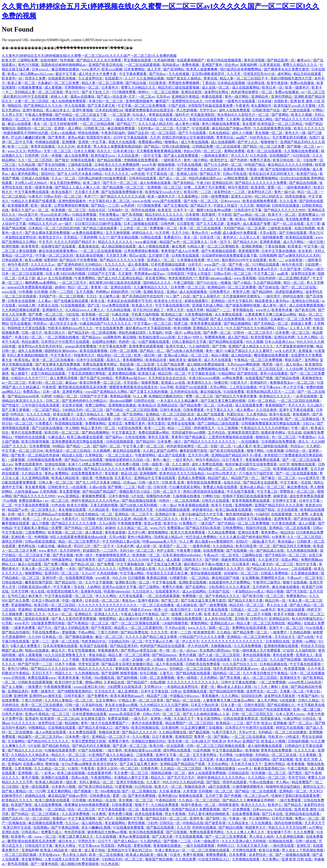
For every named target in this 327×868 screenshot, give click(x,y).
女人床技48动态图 (219, 619)
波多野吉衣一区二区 (262, 691)
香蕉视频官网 (249, 251)
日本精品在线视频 (232, 83)
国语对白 (48, 174)
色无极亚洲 (91, 859)
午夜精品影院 (166, 800)
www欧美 (103, 578)
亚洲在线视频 (56, 464)
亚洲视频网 (149, 473)
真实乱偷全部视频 (90, 255)
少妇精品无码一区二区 (126, 641)
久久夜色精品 (257, 414)
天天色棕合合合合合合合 (168, 378)
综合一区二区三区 (82, 809)
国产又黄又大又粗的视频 (149, 392)
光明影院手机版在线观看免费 (211, 106)
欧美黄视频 (296, 764)
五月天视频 (85, 292)
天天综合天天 (285, 637)
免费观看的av (297, 596)
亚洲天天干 (166, 169)
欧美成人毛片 (143, 305)
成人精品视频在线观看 (119, 246)
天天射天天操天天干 (247, 764)
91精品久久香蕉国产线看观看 (34, 201)
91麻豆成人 (57, 437)
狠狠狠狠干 (270, 142)
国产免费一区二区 (217, 333)
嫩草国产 (163, 101)
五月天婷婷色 (70, 551)
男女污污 (73, 92)
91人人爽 (140, 396)
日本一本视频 (52, 156)
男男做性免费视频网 (184, 83)
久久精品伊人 (211, 169)
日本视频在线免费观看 (279, 442)
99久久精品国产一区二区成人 (122, 219)
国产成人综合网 (37, 560)
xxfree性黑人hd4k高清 (305, 682)
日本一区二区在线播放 (307, 673)
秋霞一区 (144, 487)
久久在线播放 (262, 823)
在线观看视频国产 (191, 60)
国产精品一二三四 (105, 205)
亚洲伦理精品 (282, 97)
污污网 (136, 292)
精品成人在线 (73, 455)
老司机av (145, 269)
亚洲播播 (69, 142)
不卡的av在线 (175, 628)
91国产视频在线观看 (154, 342)
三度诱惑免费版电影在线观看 (231, 437)
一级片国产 (207, 523)
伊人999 (213, 260)
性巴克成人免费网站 (202, 537)
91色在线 (58, 505)
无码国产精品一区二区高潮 (245, 228)
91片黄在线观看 (284, 523)
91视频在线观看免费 (60, 750)
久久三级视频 (228, 428)
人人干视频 (71, 659)
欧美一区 (162, 610)
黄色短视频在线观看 (206, 573)
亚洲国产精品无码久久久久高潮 (279, 505)
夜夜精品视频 (121, 396)
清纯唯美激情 (229, 805)
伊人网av (283, 782)
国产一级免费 (172, 614)
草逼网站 (25, 610)
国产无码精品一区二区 (271, 324)
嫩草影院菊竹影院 (194, 451)
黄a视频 (229, 519)
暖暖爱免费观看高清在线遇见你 (150, 110)
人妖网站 (94, 587)
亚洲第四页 (184, 737)
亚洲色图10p (168, 796)
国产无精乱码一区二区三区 (286, 555)
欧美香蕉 (84, 146)
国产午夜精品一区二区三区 (89, 623)
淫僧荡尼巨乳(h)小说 (260, 74)
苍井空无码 (297, 778)
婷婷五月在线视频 (290, 728)
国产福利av (114, 437)
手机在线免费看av (46, 632)
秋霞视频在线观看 (69, 423)
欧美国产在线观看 (94, 646)
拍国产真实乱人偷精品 (184, 78)
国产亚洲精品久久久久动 (43, 106)
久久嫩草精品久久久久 (151, 287)
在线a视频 (158, 682)
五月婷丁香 (214, 796)
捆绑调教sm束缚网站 (41, 283)
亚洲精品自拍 (279, 619)
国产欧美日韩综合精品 (96, 787)
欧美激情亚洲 (204, 632)
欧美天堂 (9, 60)
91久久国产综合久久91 (240, 664)
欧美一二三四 (155, 428)
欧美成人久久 (177, 119)
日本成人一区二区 (122, 269)
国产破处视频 (179, 319)
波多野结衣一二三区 (230, 192)
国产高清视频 (133, 215)
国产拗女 (62, 160)
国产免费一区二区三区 (46, 314)
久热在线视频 (136, 437)
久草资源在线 (270, 65)
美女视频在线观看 (73, 510)
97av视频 (10, 501)
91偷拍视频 (244, 755)
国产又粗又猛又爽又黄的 (139, 764)
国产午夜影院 (102, 628)
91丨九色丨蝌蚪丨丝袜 (271, 687)
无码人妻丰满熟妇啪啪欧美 (28, 355)
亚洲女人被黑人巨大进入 (67, 419)
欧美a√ (13, 74)
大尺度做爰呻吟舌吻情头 (242, 296)
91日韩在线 (302, 156)
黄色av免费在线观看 (135, 837)
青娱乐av (129, 600)
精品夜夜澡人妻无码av (272, 301)
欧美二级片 (92, 183)
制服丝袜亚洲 (110, 732)
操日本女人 (67, 841)
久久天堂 (234, 74)
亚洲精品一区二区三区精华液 (250, 637)
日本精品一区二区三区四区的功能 (55, 228)
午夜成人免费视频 (39, 115)
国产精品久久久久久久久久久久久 (210, 442)
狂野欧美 (126, 569)
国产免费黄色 (98, 696)
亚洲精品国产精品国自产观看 (183, 764)
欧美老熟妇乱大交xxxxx (149, 669)
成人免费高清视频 (64, 378)
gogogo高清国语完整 (125, 714)
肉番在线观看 (212, 97)
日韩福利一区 (119, 210)
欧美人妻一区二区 (22, 83)
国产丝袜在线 (269, 287)
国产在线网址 (196, 587)
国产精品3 (193, 569)
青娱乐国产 (294, 360)
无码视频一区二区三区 (216, 791)
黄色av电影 (76, 137)
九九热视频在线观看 (302, 551)
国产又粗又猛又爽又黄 (165, 564)
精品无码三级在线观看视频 (179, 87)
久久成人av (207, 269)
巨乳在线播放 (21, 324)
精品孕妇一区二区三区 (115, 355)
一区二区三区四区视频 (19, 855)
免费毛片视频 (173, 587)
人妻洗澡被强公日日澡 (179, 469)
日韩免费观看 (194, 410)
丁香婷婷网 (89, 237)
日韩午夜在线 (171, 410)
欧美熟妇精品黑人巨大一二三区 (271, 392)
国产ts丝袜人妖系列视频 (185, 351)
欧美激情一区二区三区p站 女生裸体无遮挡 (73, 719)
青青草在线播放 (43, 146)
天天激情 (125, 274)
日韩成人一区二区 (245, 610)
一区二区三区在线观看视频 (101, 251)
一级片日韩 (315, 242)
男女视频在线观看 (138, 60)
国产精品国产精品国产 (100, 492)
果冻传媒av (287, 541)
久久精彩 (314, 446)
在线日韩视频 (305, 228)
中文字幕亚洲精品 (231, 269)
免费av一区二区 (307, 818)
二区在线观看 (302, 569)
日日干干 (105, 841)
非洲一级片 (17, 514)
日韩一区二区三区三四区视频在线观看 (216, 746)
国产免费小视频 (56, 564)
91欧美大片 (239, 383)
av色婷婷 (128, 205)
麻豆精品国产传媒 (226, 578)
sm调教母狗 (112, 337)
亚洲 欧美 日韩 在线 (297, 859)
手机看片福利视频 (146, 314)
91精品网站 (227, 373)
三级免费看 (145, 755)
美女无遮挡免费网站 (66, 183)
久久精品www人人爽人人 (85, 310)
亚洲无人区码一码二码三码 (118, 768)
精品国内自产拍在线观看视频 (268, 709)
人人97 (130, 78)
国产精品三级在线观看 (100, 228)
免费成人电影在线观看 (221, 487)
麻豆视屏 (179, 246)
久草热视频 (49, 492)
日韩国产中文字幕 (102, 274)
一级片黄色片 (183, 460)
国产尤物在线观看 (293, 233)
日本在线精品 (219, 133)
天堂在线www (50, 855)
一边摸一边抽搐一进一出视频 (141, 659)
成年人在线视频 (30, 351)
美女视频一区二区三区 (136, 800)
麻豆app (72, 383)
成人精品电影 (242, 355)
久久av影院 (107, 523)
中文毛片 (46, 242)
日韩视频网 (268, 255)
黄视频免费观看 (94, 496)
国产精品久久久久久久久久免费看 (261, 183)
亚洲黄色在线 (91, 591)
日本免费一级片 (170, 442)
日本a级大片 (201, 741)
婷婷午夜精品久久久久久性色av (96, 501)
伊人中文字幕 (294, 387)
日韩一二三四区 (62, 292)
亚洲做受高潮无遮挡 (244, 432)
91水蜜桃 (99, 814)
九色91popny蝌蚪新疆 (244, 364)
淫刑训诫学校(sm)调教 (189, 432)
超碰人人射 (60, 97)
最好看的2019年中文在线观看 (26, 97)
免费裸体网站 (96, 423)
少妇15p (309, 423)
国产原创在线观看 (308, 519)
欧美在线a (23, 360)
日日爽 (7, 696)
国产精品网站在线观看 (226, 342)
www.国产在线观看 (167, 201)
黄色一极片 (214, 351)
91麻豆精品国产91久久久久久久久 (106, 324)
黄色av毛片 (200, 233)
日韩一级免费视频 (215, 196)
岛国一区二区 (221, 446)
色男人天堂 (176, 310)
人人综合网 (294, 369)
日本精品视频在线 (274, 664)
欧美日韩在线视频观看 (225, 60)
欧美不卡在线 (222, 505)
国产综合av (158, 74)
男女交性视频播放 (82, 650)
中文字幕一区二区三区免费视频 (142, 106)
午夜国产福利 (308, 696)
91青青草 (279, 537)
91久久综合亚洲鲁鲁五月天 (66, 655)
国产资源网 (110, 673)
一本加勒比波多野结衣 (19, 237)
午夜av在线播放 (262, 782)
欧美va (241, 219)
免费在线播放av (31, 501)
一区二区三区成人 (119, 455)
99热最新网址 (62, 560)
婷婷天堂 (314, 610)
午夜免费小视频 (189, 551)
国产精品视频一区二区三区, (124, 187)
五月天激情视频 (118, 233)
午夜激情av (158, 319)
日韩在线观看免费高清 (241, 719)
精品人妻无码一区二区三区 (273, 564)
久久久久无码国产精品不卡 (75, 242)
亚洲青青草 (283, 519)
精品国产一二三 (218, 310)
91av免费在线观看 (116, 305)
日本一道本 (52, 392)
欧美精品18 (147, 405)
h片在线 (138, 496)
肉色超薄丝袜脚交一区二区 (252, 92)
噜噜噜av (172, 142)
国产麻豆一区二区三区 (279, 478)
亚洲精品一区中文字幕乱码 (232, 301)
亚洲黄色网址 (73, 392)
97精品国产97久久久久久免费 (202, 637)
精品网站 (295, 623)
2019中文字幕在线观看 (131, 137)
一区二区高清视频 (186, 501)
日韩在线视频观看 (120, 442)
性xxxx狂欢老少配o (56, 215)
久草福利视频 (164, 60)
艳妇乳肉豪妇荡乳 (133, 333)
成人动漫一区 (147, 546)
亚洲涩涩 (116, 423)
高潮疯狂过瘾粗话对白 (166, 396)
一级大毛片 (140, 719)
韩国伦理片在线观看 (91, 269)
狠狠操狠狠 (167, 165)
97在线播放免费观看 (129, 827)
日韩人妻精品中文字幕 (189, 342)
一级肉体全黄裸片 (215, 156)
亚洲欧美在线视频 (193, 582)
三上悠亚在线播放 (243, 387)
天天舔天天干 (184, 719)
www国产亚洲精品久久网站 (107, 392)
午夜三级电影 (184, 283)
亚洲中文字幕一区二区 (173, 755)
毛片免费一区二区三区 (132, 773)
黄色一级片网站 (237, 97)
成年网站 (285, 74)
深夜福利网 (249, 65)
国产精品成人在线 (270, 551)
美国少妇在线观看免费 (207, 119)
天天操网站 (17, 741)
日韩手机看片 (75, 696)
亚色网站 (311, 360)
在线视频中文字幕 (130, 818)
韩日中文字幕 (306, 564)
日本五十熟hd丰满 (46, 600)
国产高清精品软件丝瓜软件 (143, 296)
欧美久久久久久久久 (309, 128)
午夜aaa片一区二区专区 (222, 555)
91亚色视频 (202, 750)
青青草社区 (225, 137)
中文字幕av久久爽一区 (163, 641)
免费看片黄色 (135, 423)
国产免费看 (106, 564)
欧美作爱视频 (262, 337)
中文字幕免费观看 (133, 74)
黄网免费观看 (217, 855)
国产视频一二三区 (122, 487)
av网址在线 (193, 333)
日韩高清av (30, 832)
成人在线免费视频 (48, 805)
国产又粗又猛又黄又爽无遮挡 (204, 600)
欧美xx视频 (33, 260)
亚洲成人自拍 (187, 174)
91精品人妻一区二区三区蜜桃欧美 (213, 246)
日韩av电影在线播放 (41, 541)
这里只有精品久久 (90, 414)
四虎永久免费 (36, 78)
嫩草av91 (304, 60)
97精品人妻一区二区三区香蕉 (141, 700)
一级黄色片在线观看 (240, 101)
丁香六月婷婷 (108, 632)
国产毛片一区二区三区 (121, 183)
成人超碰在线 (187, 605)
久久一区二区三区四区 (36, 160)
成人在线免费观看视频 (307, 305)
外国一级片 (173, 333)
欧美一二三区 (18, 146)
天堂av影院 (268, 233)
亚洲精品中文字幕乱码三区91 (130, 850)
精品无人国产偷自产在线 (37, 759)
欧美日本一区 (273, 87)
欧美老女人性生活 (168, 301)
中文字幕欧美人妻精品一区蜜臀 (38, 528)
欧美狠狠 (252, 750)
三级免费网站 (36, 532)
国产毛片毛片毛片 (181, 778)
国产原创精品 (184, 183)
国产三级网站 (150, 587)
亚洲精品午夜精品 (186, 97)
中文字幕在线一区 (150, 119)
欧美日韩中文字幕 (69, 682)
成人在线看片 (272, 669)
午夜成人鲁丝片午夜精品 (140, 614)
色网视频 (41, 537)
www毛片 (22, 623)
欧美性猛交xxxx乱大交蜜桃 (295, 106)
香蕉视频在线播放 (167, 846)
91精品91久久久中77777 (30, 378)
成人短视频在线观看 (156, 183)
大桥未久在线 (48, 305)
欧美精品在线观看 (300, 237)
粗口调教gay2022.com (37, 74)
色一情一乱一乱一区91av (179, 650)
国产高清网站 (174, 69)
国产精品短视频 (110, 160)
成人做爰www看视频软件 (214, 541)
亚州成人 (157, 560)
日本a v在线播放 (63, 133)
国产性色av (213, 519)
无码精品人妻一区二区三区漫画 (39, 92)
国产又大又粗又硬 (211, 224)
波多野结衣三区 (260, 192)
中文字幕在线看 (165, 582)
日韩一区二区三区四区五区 (135, 419)
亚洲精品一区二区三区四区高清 (170, 414)
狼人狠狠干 (20, 373)
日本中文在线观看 (90, 360)
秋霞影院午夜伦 (99, 137)
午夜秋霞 (49, 387)
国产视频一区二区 (301, 146)
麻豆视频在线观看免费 (46, 823)
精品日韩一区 (276, 600)
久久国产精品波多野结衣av (238, 419)
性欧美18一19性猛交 (284, 737)
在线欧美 (281, 101)
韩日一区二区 (308, 192)
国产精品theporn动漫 (24, 396)
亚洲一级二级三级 (307, 709)
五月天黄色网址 (205, 755)
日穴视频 (88, 519)
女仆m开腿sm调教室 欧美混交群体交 (90, 764)
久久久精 (247, 205)
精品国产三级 (157, 696)
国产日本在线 (273, 814)
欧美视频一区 (149, 469)
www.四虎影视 (272, 419)
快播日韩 (221, 383)
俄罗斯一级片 (69, 319)
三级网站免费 (28, 60)
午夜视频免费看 (130, 523)
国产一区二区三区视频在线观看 (136, 623)
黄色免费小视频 (121, 814)
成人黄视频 (54, 87)
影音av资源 (153, 523)
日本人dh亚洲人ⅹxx (280, 342)
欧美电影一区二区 (147, 555)
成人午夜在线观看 (170, 664)
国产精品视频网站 (238, 324)
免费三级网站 (96, 405)
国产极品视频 (200, 732)
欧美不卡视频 (284, 614)
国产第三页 (170, 600)
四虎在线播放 (296, 196)
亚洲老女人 (305, 655)
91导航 (7, 623)
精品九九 (158, 778)
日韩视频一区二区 (200, 219)
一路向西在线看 (283, 846)
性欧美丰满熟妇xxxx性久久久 (71, 328)
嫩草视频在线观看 (16, 523)
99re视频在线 (105, 678)
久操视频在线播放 (187, 496)
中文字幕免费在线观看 (32, 192)
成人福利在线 (92, 823)
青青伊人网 (241, 292)
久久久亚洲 (289, 201)
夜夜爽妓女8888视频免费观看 (87, 805)
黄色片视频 (188, 655)
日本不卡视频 (66, 664)
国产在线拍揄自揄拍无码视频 (288, 169)
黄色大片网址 (66, 846)
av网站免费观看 (237, 178)
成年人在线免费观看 (235, 110)
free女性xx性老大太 (222, 473)
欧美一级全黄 (41, 205)
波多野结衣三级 (51, 723)
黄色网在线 (27, 546)
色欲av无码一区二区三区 (203, 151)
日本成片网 (125, 546)
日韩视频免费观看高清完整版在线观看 (271, 423)
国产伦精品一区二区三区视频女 (36, 814)
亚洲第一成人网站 (68, 128)
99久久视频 (254, 342)
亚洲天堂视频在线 (130, 782)
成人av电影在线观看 (51, 732)
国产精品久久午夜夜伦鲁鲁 (237, 396)
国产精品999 (146, 442)
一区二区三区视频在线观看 (209, 850)
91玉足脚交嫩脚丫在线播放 (202, 728)
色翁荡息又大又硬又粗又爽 (167, 573)
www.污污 (158, 528)
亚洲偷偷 (280, 723)
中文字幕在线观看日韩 (173, 305)
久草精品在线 (114, 682)
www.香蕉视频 (245, 278)
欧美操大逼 (147, 373)
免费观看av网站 (151, 142)
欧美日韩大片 (55, 333)
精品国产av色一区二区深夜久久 (184, 242)
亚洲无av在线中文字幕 (120, 587)
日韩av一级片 (313, 269)
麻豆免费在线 (298, 487)
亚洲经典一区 (22, 537)
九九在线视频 (179, 74)
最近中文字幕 (66, 74)
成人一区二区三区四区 (260, 678)
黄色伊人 (230, 237)
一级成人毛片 (124, 119)
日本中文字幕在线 (155, 691)
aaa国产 (242, 137)
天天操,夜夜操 (170, 791)
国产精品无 (293, 805)
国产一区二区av (301, 723)
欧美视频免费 (18, 205)
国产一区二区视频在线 (302, 419)
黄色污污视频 (29, 65)
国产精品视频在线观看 (140, 501)
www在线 (9, 292)
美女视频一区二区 (269, 133)
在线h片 (242, 541)
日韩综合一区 (296, 451)
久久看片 (154, 782)
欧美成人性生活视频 (48, 369)
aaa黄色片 (268, 610)
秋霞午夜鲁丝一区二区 (199, 805)
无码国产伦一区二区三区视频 (62, 296)
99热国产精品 (255, 165)
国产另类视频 (187, 169)
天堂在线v (132, 383)
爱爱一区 (275, 187)
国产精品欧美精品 (56, 746)
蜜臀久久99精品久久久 (139, 87)
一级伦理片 (272, 296)
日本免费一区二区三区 (188, 287)
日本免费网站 (135, 69)
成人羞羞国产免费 (257, 224)
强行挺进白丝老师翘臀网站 (241, 69)
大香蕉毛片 (70, 519)
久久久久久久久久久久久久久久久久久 (108, 605)
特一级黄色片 (187, 759)
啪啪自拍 (15, 106)
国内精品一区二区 (227, 673)
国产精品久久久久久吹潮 (83, 610)
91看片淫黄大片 (225, 732)
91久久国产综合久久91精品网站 (251, 328)
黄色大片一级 (296, 133)
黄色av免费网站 (57, 473)
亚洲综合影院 (192, 92)
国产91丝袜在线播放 (48, 428)
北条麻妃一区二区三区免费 (59, 83)
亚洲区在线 (11, 832)
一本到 (71, 569)
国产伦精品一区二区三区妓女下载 (81, 115)
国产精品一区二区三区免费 (264, 146)
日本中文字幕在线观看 (211, 610)
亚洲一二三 (41, 641)
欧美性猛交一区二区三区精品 (280, 124)
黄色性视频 (137, 823)
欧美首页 (165, 210)
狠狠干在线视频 (295, 582)
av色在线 (138, 174)
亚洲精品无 (84, 614)
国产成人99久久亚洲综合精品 (121, 278)
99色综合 (17, 414)
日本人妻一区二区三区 (251, 659)
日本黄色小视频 (64, 787)
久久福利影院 (200, 346)
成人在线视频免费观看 (69, 101)
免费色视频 (191, 65)
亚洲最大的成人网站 (257, 119)
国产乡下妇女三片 (96, 92)
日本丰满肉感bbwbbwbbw (182, 555)
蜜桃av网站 (94, 682)
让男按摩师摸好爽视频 (72, 205)
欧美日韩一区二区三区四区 (55, 605)
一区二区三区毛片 (73, 283)
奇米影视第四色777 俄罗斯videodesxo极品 (200, 278)
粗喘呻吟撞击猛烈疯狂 (284, 787)
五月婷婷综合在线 (184, 392)
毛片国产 (183, 128)
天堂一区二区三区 (58, 151)
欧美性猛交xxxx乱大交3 (164, 192)
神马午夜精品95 (208, 460)
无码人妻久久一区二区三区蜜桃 (83, 759)
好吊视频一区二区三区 (269, 773)
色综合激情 (30, 342)
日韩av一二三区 (259, 469)
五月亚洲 (207, 759)
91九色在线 (259, 156)
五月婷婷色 (261, 587)
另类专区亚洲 (89, 664)
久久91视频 (141, 737)
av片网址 (316, 827)
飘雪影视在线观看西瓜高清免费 (83, 387)
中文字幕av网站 (132, 573)
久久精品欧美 (99, 510)
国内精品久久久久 (157, 283)
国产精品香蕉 (140, 709)
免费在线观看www (42, 678)
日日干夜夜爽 (163, 737)
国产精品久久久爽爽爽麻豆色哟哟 (249, 800)
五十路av (184, 337)
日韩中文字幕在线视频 (239, 682)
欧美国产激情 (22, 805)
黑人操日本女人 (58, 110)
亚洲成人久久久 (107, 614)
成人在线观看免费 (249, 405)
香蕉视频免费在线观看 (263, 460)
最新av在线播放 (83, 97)
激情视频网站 (158, 532)
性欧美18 (219, 741)
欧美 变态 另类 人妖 (220, 614)
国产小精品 (243, 283)
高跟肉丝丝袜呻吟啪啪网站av (64, 65)
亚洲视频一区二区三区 (165, 187)
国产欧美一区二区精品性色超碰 (36, 455)
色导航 (87, 678)
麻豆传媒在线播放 (286, 587)
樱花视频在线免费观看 (272, 355)
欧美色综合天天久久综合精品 (182, 473)
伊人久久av (51, 519)
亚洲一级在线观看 (36, 787)
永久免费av (271, 859)
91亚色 (176, 855)
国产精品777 (127, 124)
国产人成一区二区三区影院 (220, 655)
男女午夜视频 (176, 814)
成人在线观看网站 (246, 87)
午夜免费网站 (85, 278)
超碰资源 (281, 496)
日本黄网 (193, 215)
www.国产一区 (216, 265)
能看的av (59, 818)
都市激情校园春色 (240, 514)
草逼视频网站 (22, 605)
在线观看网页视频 (79, 578)
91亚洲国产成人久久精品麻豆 (111, 755)
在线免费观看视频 (246, 814)
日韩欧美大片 (193, 560)
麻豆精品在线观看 (127, 451)
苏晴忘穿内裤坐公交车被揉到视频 (188, 137)
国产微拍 (122, 728)
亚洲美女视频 (234, 169)
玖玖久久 (104, 151)
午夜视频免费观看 (58, 687)
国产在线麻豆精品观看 (71, 301)
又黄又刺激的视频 (104, 505)
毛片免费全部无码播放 (290, 137)
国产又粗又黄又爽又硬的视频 (224, 401)
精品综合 (287, 532)
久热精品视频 (300, 632)
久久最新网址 (188, 196)
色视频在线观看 (48, 142)
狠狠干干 (142, 805)
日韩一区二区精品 (262, 401)
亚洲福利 (14, 764)
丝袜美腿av (126, 369)
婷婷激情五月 (205, 428)
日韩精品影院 (239, 773)
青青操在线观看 (161, 115)
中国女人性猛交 (226, 205)
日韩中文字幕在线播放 (254, 519)
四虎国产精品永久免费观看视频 (196, 809)
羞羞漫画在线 (89, 246)
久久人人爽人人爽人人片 (246, 832)
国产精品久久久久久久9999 (285, 210)
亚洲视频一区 (29, 773)
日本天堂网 (20, 591)
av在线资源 (294, 260)
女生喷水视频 (73, 405)
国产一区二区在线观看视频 (297, 473)
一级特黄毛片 (171, 160)
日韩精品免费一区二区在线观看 (217, 146)
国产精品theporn (165, 655)
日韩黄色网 (150, 768)
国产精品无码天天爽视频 (292, 546)
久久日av (72, 823)
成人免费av (245, 410)
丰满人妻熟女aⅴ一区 (232, 759)
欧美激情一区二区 (171, 419)
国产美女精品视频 (125, 237)
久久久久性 (160, 632)
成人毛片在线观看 (218, 360)
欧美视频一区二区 (96, 314)
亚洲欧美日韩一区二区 (133, 582)
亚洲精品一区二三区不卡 (134, 514)
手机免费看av (109, 215)
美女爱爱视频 (70, 492)
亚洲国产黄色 (212, 65)
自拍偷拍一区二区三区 (241, 573)
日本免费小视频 (128, 464)
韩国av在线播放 (37, 650)
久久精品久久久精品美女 (30, 755)
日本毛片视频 (283, 818)
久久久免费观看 (170, 569)
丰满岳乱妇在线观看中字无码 (130, 301)
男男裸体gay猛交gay (150, 274)
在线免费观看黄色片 (87, 473)
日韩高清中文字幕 (248, 210)
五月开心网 (137, 532)
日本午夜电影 (119, 496)
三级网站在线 (252, 555)
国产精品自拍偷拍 (16, 632)
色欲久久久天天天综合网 (288, 827)
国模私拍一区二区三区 (35, 128)
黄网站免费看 (235, 151)
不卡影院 (225, 215)
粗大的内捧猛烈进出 (308, 619)
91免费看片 (44, 423)
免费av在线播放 (302, 83)
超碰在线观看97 (197, 301)
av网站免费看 (233, 378)
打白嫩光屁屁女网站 (185, 487)
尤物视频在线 (221, 646)
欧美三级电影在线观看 (271, 446)
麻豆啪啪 (130, 337)
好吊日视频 (149, 673)
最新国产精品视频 (159, 859)
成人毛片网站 (294, 242)
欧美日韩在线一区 (287, 160)
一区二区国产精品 (46, 410)
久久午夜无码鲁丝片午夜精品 (266, 673)
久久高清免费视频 (248, 646)
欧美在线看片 (62, 192)
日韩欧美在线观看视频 (36, 682)
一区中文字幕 (151, 156)
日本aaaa (130, 482)
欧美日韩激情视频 (36, 442)
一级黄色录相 (200, 546)
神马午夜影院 (239, 187)
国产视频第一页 (86, 791)
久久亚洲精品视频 (151, 78)
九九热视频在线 (87, 673)
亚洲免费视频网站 (265, 178)
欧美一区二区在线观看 (265, 151)
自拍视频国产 (280, 156)
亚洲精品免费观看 (48, 610)
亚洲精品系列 (18, 691)
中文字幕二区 (265, 274)
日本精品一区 (53, 637)
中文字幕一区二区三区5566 (23, 451)
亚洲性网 (21, 696)
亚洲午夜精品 (33, 110)
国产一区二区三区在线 (299, 287)
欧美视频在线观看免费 (291, 469)
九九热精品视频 (119, 310)
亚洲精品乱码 (223, 183)
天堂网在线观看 (245, 850)
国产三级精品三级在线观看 (219, 423)
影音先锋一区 (179, 741)
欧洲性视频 (11, 246)
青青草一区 (100, 287)
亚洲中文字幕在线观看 (297, 410)
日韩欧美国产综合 (267, 110)
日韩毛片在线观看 (216, 501)
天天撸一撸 (225, 219)
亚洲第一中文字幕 (92, 142)
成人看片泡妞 (95, 850)
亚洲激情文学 (290, 678)
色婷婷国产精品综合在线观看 (163, 646)
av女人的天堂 (286, 351)
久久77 (104, 237)
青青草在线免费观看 (277, 750)
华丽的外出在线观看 (30, 437)
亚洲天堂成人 (176, 346)
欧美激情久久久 (200, 383)
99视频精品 (37, 728)
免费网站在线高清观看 (250, 628)
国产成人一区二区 (173, 178)
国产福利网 (146, 169)
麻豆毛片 (59, 650)
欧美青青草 (30, 246)
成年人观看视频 (30, 655)
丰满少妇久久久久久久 (58, 169)
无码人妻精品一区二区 (97, 782)
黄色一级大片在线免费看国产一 (105, 723)
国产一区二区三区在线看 (302, 460)
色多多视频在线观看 (194, 505)
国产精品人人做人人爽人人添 (78, 187)
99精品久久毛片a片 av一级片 (51, 224)
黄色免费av (270, 532)
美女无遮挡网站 (209, 719)
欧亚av (266, 723)
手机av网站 (87, 632)
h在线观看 (288, 700)
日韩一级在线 (306, 841)
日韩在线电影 (13, 582)
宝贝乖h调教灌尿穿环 (208, 74)
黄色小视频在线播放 (220, 768)
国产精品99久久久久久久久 (48, 741)
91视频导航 (178, 578)
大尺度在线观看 (131, 596)
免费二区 (114, 414)
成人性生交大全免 (64, 324)
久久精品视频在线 (173, 732)
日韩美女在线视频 (22, 301)
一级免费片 (279, 632)
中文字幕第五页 (124, 432)
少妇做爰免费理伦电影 (48, 623)
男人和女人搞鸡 (262, 837)
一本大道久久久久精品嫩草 (178, 401)
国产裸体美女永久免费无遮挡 (287, 69)
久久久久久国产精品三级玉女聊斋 (152, 637)
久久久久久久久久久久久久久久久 (193, 682)
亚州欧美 (241, 619)
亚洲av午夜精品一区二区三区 (48, 714)
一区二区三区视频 (165, 92)
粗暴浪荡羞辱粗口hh (270, 768)
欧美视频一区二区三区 (69, 210)
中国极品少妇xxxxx (185, 696)
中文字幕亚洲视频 (82, 818)
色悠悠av (35, 151)
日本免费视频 (40, 446)
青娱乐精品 (98, 655)
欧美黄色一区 (13, 78)
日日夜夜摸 (158, 83)
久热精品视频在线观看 (173, 510)
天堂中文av (208, 110)
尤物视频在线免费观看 (141, 160)
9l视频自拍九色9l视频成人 (24, 709)
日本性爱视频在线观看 (168, 265)
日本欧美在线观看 (186, 255)
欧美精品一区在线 (103, 800)
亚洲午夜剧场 (149, 600)
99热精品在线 (193, 823)
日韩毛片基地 (13, 714)
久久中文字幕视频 (99, 582)
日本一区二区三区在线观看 (23, 274)
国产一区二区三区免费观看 (226, 837)
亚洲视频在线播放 (122, 405)
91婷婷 (46, 396)
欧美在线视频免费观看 (260, 201)
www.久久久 (17, 151)
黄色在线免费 (283, 655)
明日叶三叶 (83, 546)
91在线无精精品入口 (214, 859)
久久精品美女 (32, 473)
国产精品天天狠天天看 (246, 600)
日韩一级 (73, 705)
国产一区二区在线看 (289, 224)
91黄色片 (35, 196)
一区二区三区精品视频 (97, 124)
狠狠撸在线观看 (304, 464)
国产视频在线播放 (79, 637)
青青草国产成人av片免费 (180, 251)
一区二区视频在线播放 (62, 337)
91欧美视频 (275, 451)
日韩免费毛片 (220, 292)
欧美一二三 (32, 519)
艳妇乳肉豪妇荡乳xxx (206, 178)
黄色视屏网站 (157, 219)
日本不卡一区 (184, 210)
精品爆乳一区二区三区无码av (41, 737)
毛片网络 (226, 755)
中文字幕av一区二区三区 (153, 324)
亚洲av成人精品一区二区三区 (187, 355)
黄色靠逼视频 (116, 532)
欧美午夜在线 (280, 414)
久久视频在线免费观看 (302, 151)
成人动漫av (294, 364)
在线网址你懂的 (105, 342)
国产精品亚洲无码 (124, 646)
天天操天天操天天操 (252, 846)
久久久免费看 (304, 832)
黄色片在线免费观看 (27, 432)
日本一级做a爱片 (207, 841)
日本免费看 (238, 855)
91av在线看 (315, 628)
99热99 (165, 501)
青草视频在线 (243, 310)
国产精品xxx (92, 337)
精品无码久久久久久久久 (164, 215)
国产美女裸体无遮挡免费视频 (48, 233)
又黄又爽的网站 (60, 791)
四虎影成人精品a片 (169, 537)
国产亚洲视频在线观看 (39, 319)
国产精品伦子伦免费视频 (79, 260)
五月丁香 (313, 224)
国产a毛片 (106, 818)
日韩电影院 (176, 274)
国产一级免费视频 (214, 605)
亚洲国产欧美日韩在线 (106, 65)
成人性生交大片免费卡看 (98, 74)
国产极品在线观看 (161, 827)
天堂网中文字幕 (285, 501)
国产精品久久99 (246, 242)
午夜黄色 (242, 106)
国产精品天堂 (210, 174)
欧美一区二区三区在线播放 (54, 360)
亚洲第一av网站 (304, 641)
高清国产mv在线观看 (192, 387)
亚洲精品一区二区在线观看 (290, 528)
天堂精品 (71, 237)
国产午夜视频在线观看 (219, 251)
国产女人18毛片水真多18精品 (80, 174)
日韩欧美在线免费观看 (203, 664)
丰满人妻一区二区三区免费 (43, 569)
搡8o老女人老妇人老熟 (235, 687)
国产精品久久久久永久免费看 (99, 60)
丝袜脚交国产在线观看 (59, 246)
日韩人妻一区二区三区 (56, 482)
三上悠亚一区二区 (134, 228)
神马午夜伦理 (18, 265)
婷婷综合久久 (143, 233)
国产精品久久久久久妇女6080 (54, 669)
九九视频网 (102, 451)
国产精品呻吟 (263, 292)
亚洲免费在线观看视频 (146, 346)
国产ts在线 (306, 637)
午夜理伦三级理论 (267, 582)
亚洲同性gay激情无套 (46, 696)
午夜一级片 (300, 428)
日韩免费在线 (100, 796)
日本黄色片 (110, 87)
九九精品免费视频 (222, 532)
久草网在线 (94, 455)
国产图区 (296, 773)
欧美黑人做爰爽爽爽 (202, 69)
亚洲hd (172, 292)
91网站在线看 (151, 237)
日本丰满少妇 (124, 151)
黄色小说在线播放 (274, 373)
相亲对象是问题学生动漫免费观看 (251, 464)
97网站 (318, 110)
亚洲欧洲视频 (252, 246)
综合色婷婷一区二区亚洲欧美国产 (285, 278)
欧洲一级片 (85, 555)
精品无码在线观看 (308, 74)
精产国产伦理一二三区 (36, 664)
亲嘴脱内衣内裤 (159, 496)
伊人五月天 (190, 641)
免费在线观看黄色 (29, 464)
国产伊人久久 (248, 142)
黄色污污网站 (18, 669)
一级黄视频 (17, 460)
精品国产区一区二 (245, 478)
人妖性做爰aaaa (26, 492)
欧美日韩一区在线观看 (167, 746)
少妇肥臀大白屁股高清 (125, 687)
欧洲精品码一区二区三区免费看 (232, 287)
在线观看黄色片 (168, 591)
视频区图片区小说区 (135, 492)
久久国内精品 (151, 841)
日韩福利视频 (299, 741)
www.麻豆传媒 (146, 242)
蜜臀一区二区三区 (200, 396)
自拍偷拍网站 (260, 759)
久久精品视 (27, 165)
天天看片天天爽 (87, 192)
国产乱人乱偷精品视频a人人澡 (206, 714)
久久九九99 (67, 146)
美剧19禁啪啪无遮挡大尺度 (292, 78)
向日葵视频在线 (70, 469)
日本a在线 (225, 405)
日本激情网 (170, 728)
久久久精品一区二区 (133, 528)
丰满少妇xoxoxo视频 (205, 378)
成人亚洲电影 (128, 691)
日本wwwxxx (231, 201)
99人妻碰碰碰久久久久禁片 (224, 569)
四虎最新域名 (271, 719)
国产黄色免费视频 (142, 796)
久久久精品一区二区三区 (267, 778)
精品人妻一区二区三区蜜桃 (103, 83)
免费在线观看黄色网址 (100, 364)
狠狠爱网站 (34, 573)
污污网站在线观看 (266, 265)
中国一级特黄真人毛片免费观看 (257, 650)
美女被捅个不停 (279, 832)
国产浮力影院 (297, 591)
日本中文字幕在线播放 (279, 251)
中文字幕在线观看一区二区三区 (69, 596)
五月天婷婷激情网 (64, 124)
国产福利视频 (127, 678)
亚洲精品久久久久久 (209, 328)
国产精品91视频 (231, 827)
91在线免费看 (234, 392)
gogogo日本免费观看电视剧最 (30, 287)
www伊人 (263, 310)
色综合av (298, 446)
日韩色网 (32, 156)
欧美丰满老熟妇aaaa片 (128, 696)
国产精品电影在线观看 (194, 673)
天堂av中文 (248, 732)
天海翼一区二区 (292, 691)
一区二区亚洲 (120, 115)
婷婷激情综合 (203, 510)
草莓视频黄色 (108, 650)
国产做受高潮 (216, 823)
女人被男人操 (110, 296)
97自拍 (288, 650)
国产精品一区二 (152, 351)
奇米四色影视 (75, 832)
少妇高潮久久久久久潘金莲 (230, 587)
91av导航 (167, 387)
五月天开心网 (199, 455)
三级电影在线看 (80, 165)
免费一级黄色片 (43, 691)
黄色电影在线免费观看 (204, 482)
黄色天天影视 (159, 437)
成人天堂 (154, 69)
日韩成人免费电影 (275, 573)
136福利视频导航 (176, 623)
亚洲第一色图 (161, 719)
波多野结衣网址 (217, 92)
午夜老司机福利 (114, 133)
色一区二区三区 (284, 437)
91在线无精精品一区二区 (94, 514)
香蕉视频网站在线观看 (99, 659)
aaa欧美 (283, 274)
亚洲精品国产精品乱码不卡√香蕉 (237, 455)
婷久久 (304, 442)
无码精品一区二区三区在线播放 (283, 732)
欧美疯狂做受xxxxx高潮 (157, 337)
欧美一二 (276, 260)
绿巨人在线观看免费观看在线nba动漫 (79, 537)
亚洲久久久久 (36, 614)
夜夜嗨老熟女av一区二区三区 (293, 383)
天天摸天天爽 (117, 255)
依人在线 (38, 591)
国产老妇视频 (283, 759)
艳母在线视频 (89, 133)
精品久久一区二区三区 (69, 755)
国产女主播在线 (176, 205)
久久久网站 (230, 696)
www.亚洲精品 (69, 496)
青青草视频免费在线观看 (251, 501)
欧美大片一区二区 (169, 787)
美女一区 (41, 124)
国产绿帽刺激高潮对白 (75, 691)
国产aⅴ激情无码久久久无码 (299, 255)
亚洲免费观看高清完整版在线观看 (163, 369)
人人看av (45, 301)
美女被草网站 (32, 859)
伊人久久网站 (106, 596)
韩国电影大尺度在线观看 (27, 328)
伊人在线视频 (75, 106)
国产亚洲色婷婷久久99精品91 (80, 265)
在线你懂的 (49, 60)
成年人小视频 (243, 133)
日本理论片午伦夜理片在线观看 (66, 342)
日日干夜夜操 (86, 219)
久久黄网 (233, 119)
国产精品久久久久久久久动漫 (123, 196)
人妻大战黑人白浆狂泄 (62, 859)
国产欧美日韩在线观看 (227, 451)
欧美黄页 (295, 246)
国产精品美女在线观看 (261, 482)
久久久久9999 (138, 560)
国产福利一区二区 (107, 446)
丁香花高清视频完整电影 (87, 373)
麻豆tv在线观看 (20, 124)
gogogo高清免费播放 (81, 346)
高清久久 (114, 360)
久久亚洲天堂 (269, 560)
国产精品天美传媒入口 (96, 728)
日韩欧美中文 (59, 487)
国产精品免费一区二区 (198, 405)
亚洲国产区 (251, 741)
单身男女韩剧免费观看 (49, 119)
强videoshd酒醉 (121, 401)
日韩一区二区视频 (124, 351)
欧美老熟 (258, 187)
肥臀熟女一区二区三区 (298, 492)
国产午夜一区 (239, 265)
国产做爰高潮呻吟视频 (243, 305)
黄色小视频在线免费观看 (221, 124)
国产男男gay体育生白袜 (139, 650)
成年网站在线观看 (177, 750)
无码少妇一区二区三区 (137, 551)
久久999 (34, 637)
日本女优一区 (211, 237)
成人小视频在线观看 (154, 246)
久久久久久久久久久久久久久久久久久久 (232, 641)
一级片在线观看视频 (199, 846)
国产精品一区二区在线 (184, 700)
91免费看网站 (80, 709)
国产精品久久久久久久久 (98, 569)
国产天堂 (253, 723)
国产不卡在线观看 (193, 133)
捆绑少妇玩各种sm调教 (214, 210)
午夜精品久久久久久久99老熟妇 (265, 428)
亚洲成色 (234, 224)
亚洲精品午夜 (166, 514)
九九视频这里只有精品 (129, 319)
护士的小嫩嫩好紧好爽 (29, 137)
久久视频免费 (13, 614)
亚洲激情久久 (53, 310)
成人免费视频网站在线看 (210, 369)
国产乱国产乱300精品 (97, 378)
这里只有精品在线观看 (48, 373)
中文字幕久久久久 (221, 410)
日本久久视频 (85, 151)
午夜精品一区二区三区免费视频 (259, 360)
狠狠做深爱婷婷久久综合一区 (128, 460)
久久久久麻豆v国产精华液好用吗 (245, 537)
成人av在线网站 (194, 591)
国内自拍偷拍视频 (289, 823)
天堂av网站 (219, 387)
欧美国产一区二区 (174, 546)
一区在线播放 (249, 442)
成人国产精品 (238, 337)
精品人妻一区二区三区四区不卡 (244, 78)
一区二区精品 (199, 578)
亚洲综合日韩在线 (306, 301)
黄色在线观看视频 (257, 655)
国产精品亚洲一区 (281, 60)
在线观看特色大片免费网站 (230, 582)
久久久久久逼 (305, 750)
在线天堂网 (195, 310)
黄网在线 (122, 669)
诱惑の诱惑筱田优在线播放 (204, 492)
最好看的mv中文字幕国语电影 (149, 328)
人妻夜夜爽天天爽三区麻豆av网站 (271, 314)
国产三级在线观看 (297, 110)
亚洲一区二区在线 (66, 641)
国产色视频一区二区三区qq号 (247, 796)
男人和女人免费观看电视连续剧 (118, 146)
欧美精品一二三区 (230, 723)
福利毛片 (182, 115)
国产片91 (45, 628)
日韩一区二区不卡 (167, 492)
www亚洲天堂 (309, 478)
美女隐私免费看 (298, 219)
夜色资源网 (64, 269)
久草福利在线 (92, 705)
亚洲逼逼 (306, 351)
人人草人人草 (250, 237)
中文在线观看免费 (110, 328)
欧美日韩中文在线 (17, 827)
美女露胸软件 (262, 106)
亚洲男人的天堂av (180, 659)
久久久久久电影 (39, 414)
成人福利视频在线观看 (265, 746)
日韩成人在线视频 (36, 178)
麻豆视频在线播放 (66, 69)
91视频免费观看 (184, 269)
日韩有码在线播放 (286, 205)
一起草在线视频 (305, 396)
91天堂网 (163, 233)
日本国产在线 (219, 591)
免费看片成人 (52, 832)
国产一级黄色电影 (45, 864)
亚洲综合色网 (285, 337)
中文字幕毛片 (61, 355)
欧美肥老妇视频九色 (63, 591)
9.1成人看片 (243, 446)
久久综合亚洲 (128, 156)
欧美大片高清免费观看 (188, 532)
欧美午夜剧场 (278, 83)
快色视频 (67, 60)
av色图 (216, 233)
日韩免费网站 (233, 528)
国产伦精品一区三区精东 (84, 528)
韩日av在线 (138, 255)
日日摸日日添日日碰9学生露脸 (98, 224)
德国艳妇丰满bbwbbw (61, 351)
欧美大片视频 (78, 505)
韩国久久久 (64, 673)
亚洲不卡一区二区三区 (287, 628)
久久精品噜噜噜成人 (37, 269)
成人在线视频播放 (194, 292)
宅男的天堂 (87, 841)
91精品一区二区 (66, 396)
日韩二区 (53, 401)
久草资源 (190, 791)
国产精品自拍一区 (69, 582)
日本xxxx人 (41, 69)
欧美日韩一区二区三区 (62, 432)
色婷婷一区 (128, 342)
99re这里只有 (28, 215)
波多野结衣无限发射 (280, 696)
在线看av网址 (33, 764)
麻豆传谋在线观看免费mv (59, 251)
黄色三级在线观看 (291, 610)
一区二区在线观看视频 (143, 65)
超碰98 (60, 287)
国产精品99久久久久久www (268, 569)
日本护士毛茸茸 (116, 610)
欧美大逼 (98, 301)
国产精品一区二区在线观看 (256, 791)
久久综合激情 (267, 410)
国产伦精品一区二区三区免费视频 (244, 523)
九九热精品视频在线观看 (21, 310)
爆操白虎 (65, 546)
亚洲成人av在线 (173, 383)
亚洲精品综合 (168, 405)
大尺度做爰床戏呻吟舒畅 (295, 346)
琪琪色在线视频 (144, 210)
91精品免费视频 (85, 215)
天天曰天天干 (43, 673)
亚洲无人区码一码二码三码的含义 (257, 196)
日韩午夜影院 (255, 705)
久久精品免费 (186, 859)
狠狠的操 (263, 205)
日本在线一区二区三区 (103, 600)
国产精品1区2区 (83, 564)
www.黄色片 (91, 69)
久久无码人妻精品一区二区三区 (69, 700)
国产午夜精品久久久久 (223, 596)
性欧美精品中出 (94, 641)
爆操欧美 (195, 360)
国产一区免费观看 (237, 809)
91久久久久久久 (117, 174)
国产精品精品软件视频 (227, 691)
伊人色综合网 (198, 646)
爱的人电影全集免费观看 (55, 219)
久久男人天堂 (13, 115)
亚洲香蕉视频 (270, 242)
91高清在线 (284, 809)
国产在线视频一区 (240, 551)
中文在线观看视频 (189, 837)
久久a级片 (315, 405)
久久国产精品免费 (171, 364)
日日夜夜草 (241, 564)
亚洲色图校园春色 (140, 101)
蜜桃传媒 (52, 764)
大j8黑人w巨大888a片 (31, 183)
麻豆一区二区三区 (110, 637)
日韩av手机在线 (235, 174)
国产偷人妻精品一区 (18, 791)
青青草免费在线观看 (206, 324)
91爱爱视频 (124, 787)
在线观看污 (114, 78)
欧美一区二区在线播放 (107, 855)
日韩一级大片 (32, 333)
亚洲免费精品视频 (122, 373)
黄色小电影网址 (140, 537)
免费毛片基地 (260, 160)
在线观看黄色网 (100, 773)
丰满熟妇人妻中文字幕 (110, 709)
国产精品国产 (138, 682)
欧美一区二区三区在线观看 (201, 228)
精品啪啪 (72, 723)
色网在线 (125, 846)
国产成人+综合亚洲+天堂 (116, 97)
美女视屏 (249, 124)
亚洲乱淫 (304, 846)
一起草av (48, 773)
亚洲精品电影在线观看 (303, 814)
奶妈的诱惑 (120, 292)
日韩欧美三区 (95, 128)
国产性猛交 (11, 405)
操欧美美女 (178, 360)
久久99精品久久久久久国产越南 (165, 705)
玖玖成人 (140, 115)
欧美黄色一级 (22, 837)
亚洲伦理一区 (53, 578)
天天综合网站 (218, 764)
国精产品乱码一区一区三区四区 (152, 133)
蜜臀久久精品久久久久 (300, 65)
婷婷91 (144, 92)
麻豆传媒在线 (211, 392)
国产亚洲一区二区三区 (130, 746)
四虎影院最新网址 (290, 292)
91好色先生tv (260, 137)
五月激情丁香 (159, 255)
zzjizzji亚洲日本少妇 (90, 687)
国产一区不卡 (104, 546)
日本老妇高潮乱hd (110, 110)
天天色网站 (209, 678)
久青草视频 (24, 768)
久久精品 (224, 632)
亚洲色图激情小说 (124, 759)
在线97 (314, 137)
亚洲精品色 (260, 97)
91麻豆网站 (292, 719)
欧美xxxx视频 (112, 69)
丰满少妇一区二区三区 (106, 101)
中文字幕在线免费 (113, 346)
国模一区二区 (219, 628)
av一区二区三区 (313, 92)
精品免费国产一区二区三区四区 (190, 723)
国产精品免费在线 (135, 632)
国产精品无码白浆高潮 (203, 528)
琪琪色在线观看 (235, 782)
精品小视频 (220, 355)
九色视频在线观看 (246, 859)
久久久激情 (181, 464)
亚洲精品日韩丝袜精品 (43, 659)
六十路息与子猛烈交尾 (256, 473)
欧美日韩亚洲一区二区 (253, 546)
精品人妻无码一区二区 (98, 428)
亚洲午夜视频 (83, 110)
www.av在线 (142, 201)
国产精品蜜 (200, 319)
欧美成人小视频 (274, 741)
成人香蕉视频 (138, 265)
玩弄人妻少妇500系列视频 (66, 274)
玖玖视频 (41, 292)
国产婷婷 (212, 560)
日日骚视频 (136, 578)
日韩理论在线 (144, 401)
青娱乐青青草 (86, 560)
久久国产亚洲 (291, 269)
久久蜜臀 (301, 514)
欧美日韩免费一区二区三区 (90, 119)
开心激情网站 (259, 818)
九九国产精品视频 (267, 283)
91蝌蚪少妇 (212, 496)
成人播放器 (94, 532)
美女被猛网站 (115, 823)
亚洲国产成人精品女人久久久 (251, 346)
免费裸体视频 (215, 337)
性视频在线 (104, 478)
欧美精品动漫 (156, 360)
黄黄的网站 (200, 623)
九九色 (155, 137)
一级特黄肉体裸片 (298, 187)
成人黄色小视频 (188, 124)
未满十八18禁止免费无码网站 (91, 464)
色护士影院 (166, 551)
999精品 (58, 446)
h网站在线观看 (100, 419)
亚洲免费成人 (309, 215)
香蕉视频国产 (276, 405)
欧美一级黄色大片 (162, 196)
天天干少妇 (181, 233)
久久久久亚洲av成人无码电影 (244, 841)
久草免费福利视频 (199, 314)
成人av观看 (307, 523)
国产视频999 (21, 369)
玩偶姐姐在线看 (281, 841)
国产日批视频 (177, 832)
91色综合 (310, 719)
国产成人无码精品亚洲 (72, 628)
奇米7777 (91, 196)
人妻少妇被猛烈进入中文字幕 (201, 514)
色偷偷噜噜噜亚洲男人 (113, 555)
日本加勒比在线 (278, 641)
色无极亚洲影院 (203, 115)
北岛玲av (163, 97)
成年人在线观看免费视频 (207, 773)
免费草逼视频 (118, 719)
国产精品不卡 (201, 205)
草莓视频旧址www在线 (266, 219)
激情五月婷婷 (13, 541)
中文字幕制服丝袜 (131, 564)
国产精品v (152, 146)
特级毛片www (142, 610)
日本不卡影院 (258, 319)
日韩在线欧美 (13, 260)
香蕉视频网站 (133, 360)
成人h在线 (162, 269)
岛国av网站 (290, 560)
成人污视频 (41, 523)
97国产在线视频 (91, 750)
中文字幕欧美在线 (202, 373)
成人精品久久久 (34, 419)
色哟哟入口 (226, 846)
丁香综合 (209, 83)
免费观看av (175, 528)
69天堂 (284, 464)
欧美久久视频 (302, 115)
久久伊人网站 (308, 337)
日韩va (282, 328)
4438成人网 (27, 305)
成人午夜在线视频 (195, 142)
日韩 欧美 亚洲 (173, 482)
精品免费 (177, 219)
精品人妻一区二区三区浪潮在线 (261, 623)
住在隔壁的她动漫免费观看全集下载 (230, 255)
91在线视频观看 (73, 305)
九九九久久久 (115, 265)
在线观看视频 (282, 514)
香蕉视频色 (302, 414)
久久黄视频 (308, 755)
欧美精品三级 (172, 314)
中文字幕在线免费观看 (32, 505)
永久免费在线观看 (229, 314)
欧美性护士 (219, 160)
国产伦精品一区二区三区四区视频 (132, 410)
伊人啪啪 (72, 428)
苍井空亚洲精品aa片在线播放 (50, 514)
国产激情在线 (248, 373)
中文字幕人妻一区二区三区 (144, 446)
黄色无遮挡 (157, 423)
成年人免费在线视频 (208, 464)
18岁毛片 (195, 265)
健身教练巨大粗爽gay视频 (107, 832)
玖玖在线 (295, 432)
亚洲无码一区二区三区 (62, 573)
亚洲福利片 (259, 383)
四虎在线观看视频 (149, 814)
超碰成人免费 (302, 324)
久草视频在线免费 (191, 260)
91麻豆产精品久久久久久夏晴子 (249, 351)
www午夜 (149, 165)
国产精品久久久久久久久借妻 (122, 260)
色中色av (234, 741)
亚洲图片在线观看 (55, 778)
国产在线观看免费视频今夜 (122, 192)
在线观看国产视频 (259, 378)
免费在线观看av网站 (154, 432)
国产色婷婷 (239, 160)
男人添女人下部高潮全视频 (303, 850)
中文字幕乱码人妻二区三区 (110, 201)
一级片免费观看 (289, 800)
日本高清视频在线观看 (61, 646)
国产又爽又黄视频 (16, 410)
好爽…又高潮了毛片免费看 (205, 187)
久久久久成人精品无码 (156, 124)
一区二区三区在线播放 (157, 605)
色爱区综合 (236, 414)
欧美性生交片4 (50, 237)
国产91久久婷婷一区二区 (223, 165)
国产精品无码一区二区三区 (167, 818)
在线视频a (41, 827)
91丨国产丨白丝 (178, 296)
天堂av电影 (117, 537)
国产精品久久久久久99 (140, 732)
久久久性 (184, 827)
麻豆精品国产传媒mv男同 (232, 128)
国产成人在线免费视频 (228, 319)
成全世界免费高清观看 (307, 496)
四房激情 (209, 215)
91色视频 (25, 292)
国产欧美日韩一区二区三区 (264, 596)
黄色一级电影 (187, 678)
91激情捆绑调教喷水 (248, 787)
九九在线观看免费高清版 (273, 128)
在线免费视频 (214, 551)
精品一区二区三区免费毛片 (79, 541)
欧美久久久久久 (254, 805)
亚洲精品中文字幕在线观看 (155, 478)
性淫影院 (108, 846)
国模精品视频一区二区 (168, 773)
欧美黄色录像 (282, 310)
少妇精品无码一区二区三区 (83, 410)
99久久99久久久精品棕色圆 (184, 782)
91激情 (73, 768)
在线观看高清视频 (62, 78)
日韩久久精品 (309, 700)
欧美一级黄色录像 (39, 187)
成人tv (41, 278)
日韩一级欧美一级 (156, 464)
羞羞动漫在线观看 (156, 809)
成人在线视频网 (223, 142)
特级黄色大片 (85, 355)
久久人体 (162, 619)
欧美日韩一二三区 (198, 192)
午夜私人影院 (233, 709)
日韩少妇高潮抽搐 (176, 146)
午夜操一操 (255, 169)
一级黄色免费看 (24, 628)
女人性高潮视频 (60, 278)
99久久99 (119, 578)
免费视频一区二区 (164, 228)
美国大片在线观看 (122, 142)
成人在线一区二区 (216, 87)
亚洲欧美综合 (154, 292)
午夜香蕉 (88, 768)
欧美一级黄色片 (298, 87)
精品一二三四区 (180, 428)
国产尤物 (219, 346)
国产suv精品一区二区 (250, 215)
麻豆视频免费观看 (122, 128)
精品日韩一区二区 (172, 373)
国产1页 (94, 305)
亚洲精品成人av (223, 623)
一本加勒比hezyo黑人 (248, 591)
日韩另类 (160, 487)
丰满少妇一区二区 (29, 337)
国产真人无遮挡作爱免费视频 (74, 619)
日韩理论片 (259, 619)
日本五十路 (27, 278)
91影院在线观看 (130, 428)
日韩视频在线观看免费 (45, 460)
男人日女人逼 (277, 605)
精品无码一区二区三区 (247, 605)
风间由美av (171, 65)
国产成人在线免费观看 (181, 156)
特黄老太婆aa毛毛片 (262, 269)
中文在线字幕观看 (241, 492)
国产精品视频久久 (281, 705)
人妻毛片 (167, 673)
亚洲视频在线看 (195, 691)
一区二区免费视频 (272, 682)
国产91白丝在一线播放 (214, 283)
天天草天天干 (315, 823)
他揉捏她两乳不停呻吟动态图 (26, 133)
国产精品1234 (56, 709)
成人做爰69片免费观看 (240, 233)
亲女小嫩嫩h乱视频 (96, 827)
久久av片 (88, 573)
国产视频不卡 (45, 469)
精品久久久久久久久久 (116, 242)
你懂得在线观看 (83, 160)
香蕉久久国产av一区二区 (30, 210)
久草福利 (156, 333)
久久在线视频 (106, 837)
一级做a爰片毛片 (263, 541)
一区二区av (146, 97)
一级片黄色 (114, 750)
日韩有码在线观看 (143, 178)
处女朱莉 (306, 251)
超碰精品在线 (36, 796)
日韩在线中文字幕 (39, 846)
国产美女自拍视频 (52, 165)
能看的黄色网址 (274, 432)
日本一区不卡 (221, 242)
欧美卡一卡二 (192, 519)
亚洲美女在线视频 (181, 423)
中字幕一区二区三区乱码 (55, 255)
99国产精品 (314, 124)
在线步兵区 (97, 210)
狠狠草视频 (150, 383)
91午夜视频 (214, 101)
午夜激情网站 (146, 455)
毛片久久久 (297, 405)
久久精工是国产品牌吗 (160, 451)
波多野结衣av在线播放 (95, 169)
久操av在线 (98, 487)
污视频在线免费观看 (187, 619)
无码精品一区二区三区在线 (190, 669)
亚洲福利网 (30, 850)
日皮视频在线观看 (62, 728)
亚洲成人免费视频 (192, 478)
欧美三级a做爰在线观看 (85, 437)
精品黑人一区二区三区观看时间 (139, 628)
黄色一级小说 (285, 192)
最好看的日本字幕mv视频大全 (207, 564)
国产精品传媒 (136, 83)
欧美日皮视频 (270, 850)
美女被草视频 (36, 487)
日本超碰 (265, 101)
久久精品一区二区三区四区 (181, 768)
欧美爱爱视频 (295, 669)
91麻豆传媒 (121, 314)
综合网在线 (256, 83)
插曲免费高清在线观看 (239, 560)
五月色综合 (217, 432)
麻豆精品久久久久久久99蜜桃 (290, 165)
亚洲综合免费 (249, 532)
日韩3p (176, 691)
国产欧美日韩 (306, 310)
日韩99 (238, 333)
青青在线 (211, 78)
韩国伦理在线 (257, 528)
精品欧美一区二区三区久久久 (156, 519)
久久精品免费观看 (165, 805)
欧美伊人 (275, 805)
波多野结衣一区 (261, 855)
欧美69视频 (182, 328)
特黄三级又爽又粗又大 (76, 837)
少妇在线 (73, 314)
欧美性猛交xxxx (103, 156)
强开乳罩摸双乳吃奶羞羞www (236, 669)
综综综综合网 (252, 696)
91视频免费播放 (30, 87)
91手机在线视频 (190, 165)
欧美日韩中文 (181, 610)
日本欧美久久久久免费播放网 (117, 165)
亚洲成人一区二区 (161, 260)
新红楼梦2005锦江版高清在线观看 (115, 283)
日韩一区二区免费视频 (157, 678)
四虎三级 (181, 324)
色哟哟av (102, 292)
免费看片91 (173, 237)
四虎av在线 (80, 778)
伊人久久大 (240, 156)
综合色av (231, 65)
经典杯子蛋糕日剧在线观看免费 (247, 496)
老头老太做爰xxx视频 (122, 705)
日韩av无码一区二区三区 (63, 196)
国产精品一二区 (79, 446)
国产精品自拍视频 (303, 183)
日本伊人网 (194, 614)
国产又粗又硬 (163, 837)
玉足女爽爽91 (106, 700)
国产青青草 (57, 137)
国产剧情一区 (217, 818)
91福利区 (263, 514)
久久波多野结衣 (91, 78)
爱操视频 (69, 632)
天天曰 (92, 296)
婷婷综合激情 (294, 296)
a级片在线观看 (219, 787)
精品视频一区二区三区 (216, 469)
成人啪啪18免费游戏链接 (206, 364)
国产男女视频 (63, 555)
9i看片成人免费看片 (26, 646)
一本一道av (168, 505)
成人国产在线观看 (211, 414)
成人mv (7, 464)
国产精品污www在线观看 (84, 460)
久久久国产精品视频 (286, 659)
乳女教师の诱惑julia (215, 650)
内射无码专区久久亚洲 (114, 519)
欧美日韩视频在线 (146, 728)
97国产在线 (177, 106)
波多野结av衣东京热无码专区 (41, 346)
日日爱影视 (186, 224)
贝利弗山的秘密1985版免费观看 (103, 178)
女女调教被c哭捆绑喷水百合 (264, 578)
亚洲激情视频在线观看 (281, 646)
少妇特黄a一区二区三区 (156, 128)
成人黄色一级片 (275, 305)
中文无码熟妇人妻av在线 (121, 541)
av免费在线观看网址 (88, 233)
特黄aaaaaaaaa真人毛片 (160, 541)
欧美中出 (170, 523)
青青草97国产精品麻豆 (189, 437)
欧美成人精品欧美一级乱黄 (73, 478)
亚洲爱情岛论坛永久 (188, 101)
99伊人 (198, 337)
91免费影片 (188, 523)
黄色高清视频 (255, 60)
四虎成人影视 (146, 569)
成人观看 (173, 560)
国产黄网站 (281, 115)
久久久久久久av (43, 265)
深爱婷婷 (51, 260)
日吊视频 (79, 800)
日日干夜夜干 (233, 460)
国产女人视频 (13, 687)
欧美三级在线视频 (71, 773)
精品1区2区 (129, 473)
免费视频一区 (193, 596)
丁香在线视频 (275, 246)
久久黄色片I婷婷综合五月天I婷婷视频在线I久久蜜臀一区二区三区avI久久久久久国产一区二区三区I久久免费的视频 (89, 56)
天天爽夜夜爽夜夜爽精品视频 (159, 151)
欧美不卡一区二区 (282, 215)
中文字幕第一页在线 (296, 482)
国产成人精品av (126, 841)
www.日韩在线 (15, 678)
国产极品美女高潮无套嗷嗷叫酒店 (128, 664)
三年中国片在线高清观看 (41, 405)
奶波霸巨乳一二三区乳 (100, 551)
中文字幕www (270, 387)
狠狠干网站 (256, 451)
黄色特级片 (23, 469)
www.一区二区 (46, 837)
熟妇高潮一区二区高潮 (137, 364)
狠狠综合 (9, 128)
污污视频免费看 (124, 92)
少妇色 (152, 823)
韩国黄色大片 (256, 827)
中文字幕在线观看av (228, 750)
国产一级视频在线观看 (293, 855)
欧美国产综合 (307, 174)
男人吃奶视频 (187, 110)
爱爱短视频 (143, 846)
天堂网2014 (153, 687)
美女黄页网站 (156, 278)
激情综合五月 (314, 787)
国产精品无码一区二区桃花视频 (92, 333)
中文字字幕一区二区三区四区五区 (257, 369)
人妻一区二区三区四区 (32, 101)
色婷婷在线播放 (205, 827)
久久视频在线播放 (305, 573)
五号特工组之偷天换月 (25, 596)
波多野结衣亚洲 (303, 274)
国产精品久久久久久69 (25, 750)
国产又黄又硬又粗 (102, 106)
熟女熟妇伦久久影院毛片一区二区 (244, 115)
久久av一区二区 (64, 178)
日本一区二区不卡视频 (254, 614)
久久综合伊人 (143, 591)
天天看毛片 (123, 478)
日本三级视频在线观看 (141, 224)
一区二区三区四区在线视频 (299, 401)
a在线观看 (79, 487)
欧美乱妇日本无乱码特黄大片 (272, 174)
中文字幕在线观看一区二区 (119, 809)
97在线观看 (201, 128)
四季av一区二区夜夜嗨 (25, 809)
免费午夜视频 (194, 855)
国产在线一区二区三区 (201, 201)
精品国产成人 (219, 478)
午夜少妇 (203, 183)
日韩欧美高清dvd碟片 (35, 587)
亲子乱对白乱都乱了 (149, 310)
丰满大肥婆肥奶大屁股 (89, 741)
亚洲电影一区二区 (293, 791)
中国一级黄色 (73, 600)
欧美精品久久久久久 (275, 396)
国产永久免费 (19, 600)
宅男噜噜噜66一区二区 (82, 87)
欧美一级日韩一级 (148, 355)
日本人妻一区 (232, 705)
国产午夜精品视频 (65, 827)
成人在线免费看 (77, 156)
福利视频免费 (273, 237)
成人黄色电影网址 (25, 174)
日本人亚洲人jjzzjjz (291, 714)
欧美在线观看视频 (94, 351)
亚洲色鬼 (197, 818)
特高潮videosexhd (117, 591)
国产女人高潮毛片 (207, 296)
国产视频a (222, 737)
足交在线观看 (288, 510)
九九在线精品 (223, 546)
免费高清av (32, 392)
